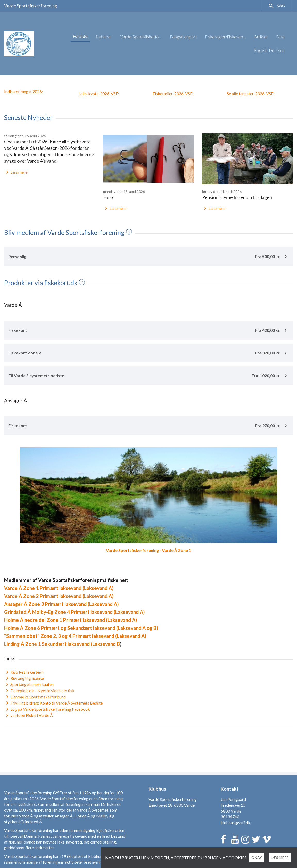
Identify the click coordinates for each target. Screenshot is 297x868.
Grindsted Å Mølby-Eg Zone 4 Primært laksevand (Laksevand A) (74, 612)
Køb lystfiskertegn (24, 672)
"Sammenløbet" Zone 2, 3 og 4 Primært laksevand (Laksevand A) (75, 636)
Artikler (261, 37)
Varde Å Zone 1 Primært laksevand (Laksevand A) (59, 588)
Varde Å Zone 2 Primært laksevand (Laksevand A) (59, 596)
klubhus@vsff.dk (236, 822)
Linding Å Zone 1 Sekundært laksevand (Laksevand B (62, 644)
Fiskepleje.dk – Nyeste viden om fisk (39, 691)
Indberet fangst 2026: (23, 91)
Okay (262, 858)
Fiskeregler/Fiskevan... (226, 37)
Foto (280, 37)
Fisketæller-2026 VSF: (173, 93)
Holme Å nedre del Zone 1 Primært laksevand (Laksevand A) (71, 620)
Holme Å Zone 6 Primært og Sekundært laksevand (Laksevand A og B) (81, 628)
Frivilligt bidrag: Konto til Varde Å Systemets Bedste (53, 703)
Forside (80, 36)
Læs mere (16, 172)
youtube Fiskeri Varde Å (28, 715)
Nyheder (104, 37)
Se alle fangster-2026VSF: (251, 93)
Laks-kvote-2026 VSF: (99, 93)
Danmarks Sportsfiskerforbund (35, 697)
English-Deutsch (269, 51)
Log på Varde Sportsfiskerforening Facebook (47, 709)
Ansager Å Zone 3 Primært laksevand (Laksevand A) (61, 604)
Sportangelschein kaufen (29, 684)
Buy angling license (24, 678)
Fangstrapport (184, 37)
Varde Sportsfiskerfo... (141, 37)
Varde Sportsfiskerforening (31, 6)
